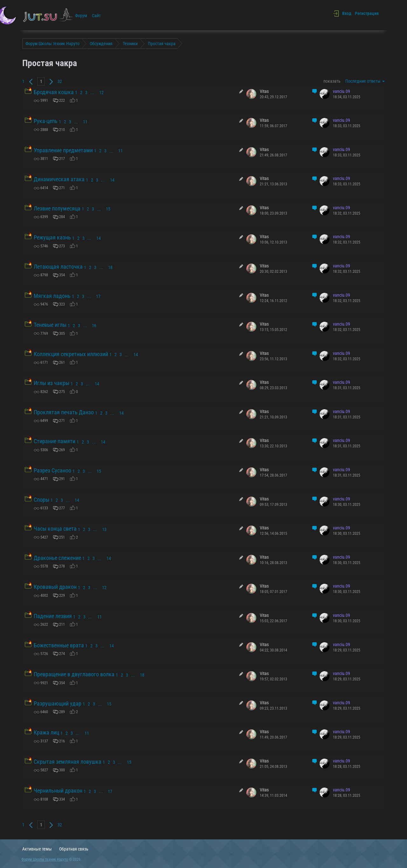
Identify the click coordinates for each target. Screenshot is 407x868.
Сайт (96, 16)
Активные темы (37, 849)
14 (112, 180)
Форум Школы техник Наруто (45, 859)
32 (60, 81)
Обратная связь (74, 849)
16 (94, 326)
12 (101, 93)
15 (108, 209)
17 (98, 296)
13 (104, 529)
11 (85, 122)
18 (110, 267)
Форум (81, 16)
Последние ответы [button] (365, 81)
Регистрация (367, 13)
